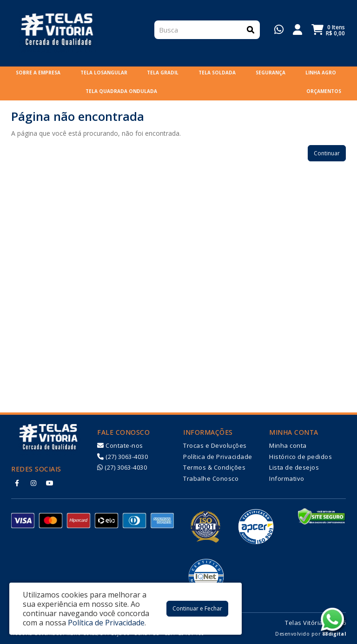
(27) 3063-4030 (122, 457)
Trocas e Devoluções (215, 445)
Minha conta (288, 445)
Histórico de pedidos (301, 457)
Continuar (327, 153)
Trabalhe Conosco (211, 478)
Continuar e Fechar (197, 608)
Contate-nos (120, 445)
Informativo (287, 478)
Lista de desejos (294, 467)
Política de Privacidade (218, 457)
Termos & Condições (214, 467)
